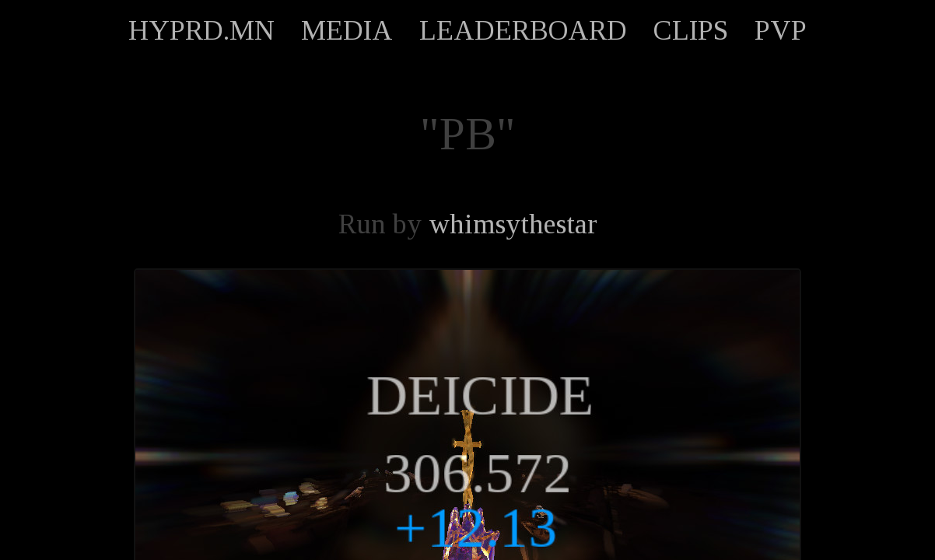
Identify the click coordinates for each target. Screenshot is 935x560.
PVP (781, 30)
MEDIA (347, 30)
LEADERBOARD (523, 30)
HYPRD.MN (201, 30)
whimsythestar (513, 224)
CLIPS (691, 30)
